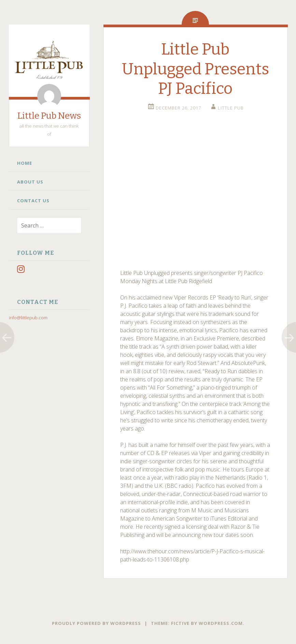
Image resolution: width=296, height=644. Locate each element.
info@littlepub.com (28, 318)
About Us (30, 182)
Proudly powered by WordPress (96, 623)
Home (25, 163)
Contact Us (33, 201)
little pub (231, 108)
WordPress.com (221, 623)
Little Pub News (49, 116)
